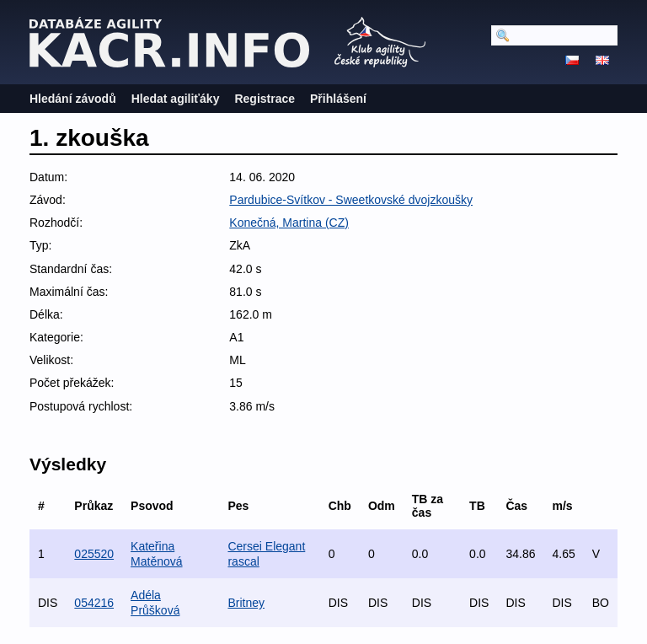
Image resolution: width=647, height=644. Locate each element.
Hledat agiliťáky (176, 99)
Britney (246, 603)
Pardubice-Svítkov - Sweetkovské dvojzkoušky (351, 200)
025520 (94, 554)
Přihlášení (338, 99)
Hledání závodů (73, 99)
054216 (94, 603)
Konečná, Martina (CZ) (289, 223)
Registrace (265, 99)
